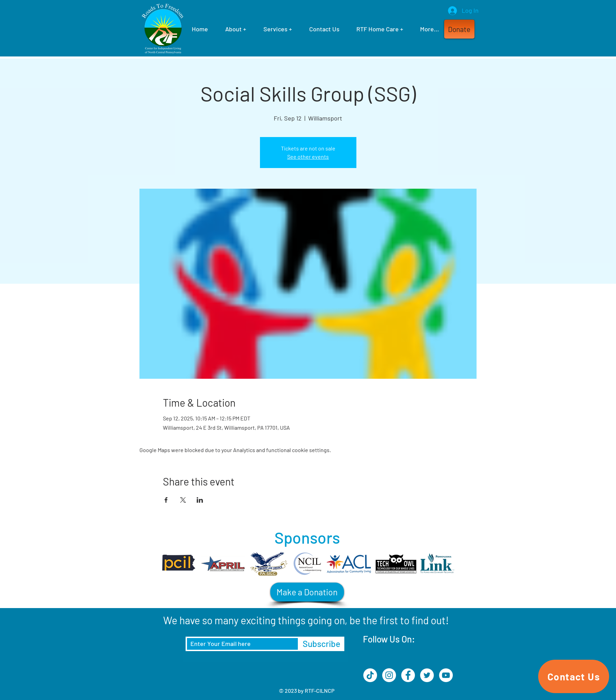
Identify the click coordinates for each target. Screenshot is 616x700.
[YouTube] (446, 675)
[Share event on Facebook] (166, 500)
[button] (459, 29)
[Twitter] (427, 675)
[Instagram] (389, 675)
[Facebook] (408, 675)
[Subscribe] (321, 644)
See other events (308, 156)
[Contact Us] (574, 676)
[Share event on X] (183, 500)
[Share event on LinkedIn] (200, 500)
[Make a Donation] (307, 592)
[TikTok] (370, 675)
